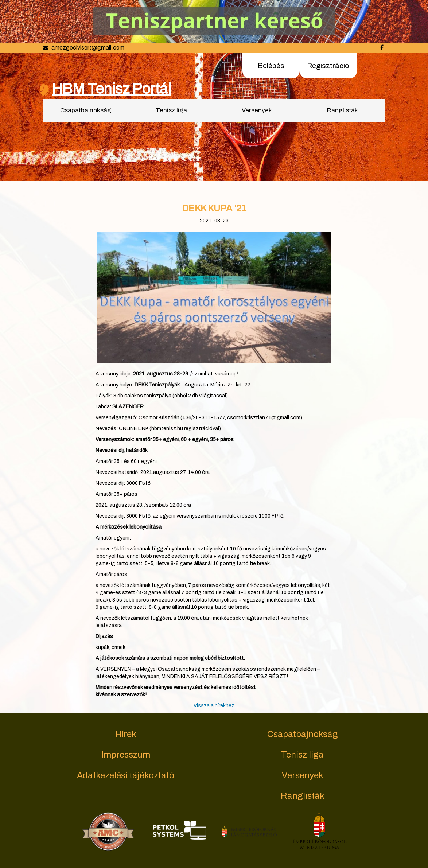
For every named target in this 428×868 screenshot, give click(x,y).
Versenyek (257, 110)
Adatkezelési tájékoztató (126, 775)
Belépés (271, 66)
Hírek (126, 734)
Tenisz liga (171, 110)
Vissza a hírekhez (214, 706)
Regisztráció (328, 66)
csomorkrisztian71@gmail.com (264, 418)
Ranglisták (343, 110)
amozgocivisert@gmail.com (88, 48)
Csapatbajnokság (86, 110)
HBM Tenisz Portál (111, 89)
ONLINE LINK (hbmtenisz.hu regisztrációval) (170, 429)
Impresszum (126, 755)
